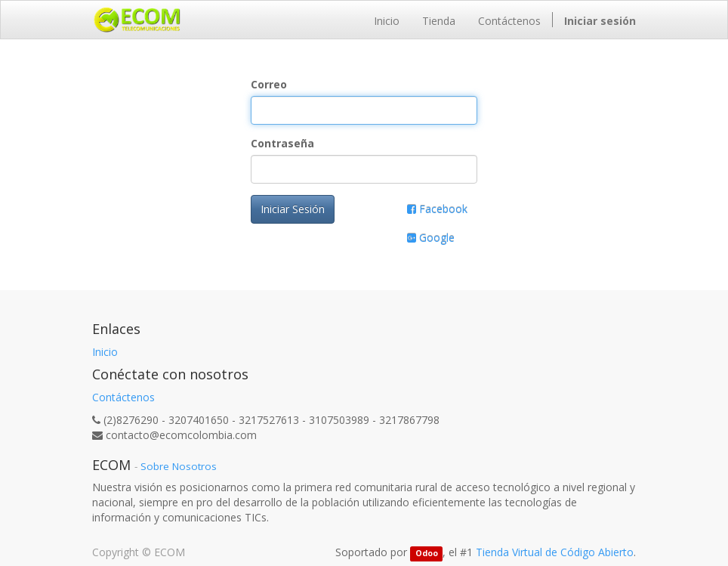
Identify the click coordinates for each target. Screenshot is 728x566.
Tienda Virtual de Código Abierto (555, 552)
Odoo (427, 553)
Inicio (105, 352)
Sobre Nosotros (179, 466)
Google (431, 238)
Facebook (437, 209)
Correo (269, 84)
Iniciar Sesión (293, 209)
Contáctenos (123, 397)
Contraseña (282, 143)
